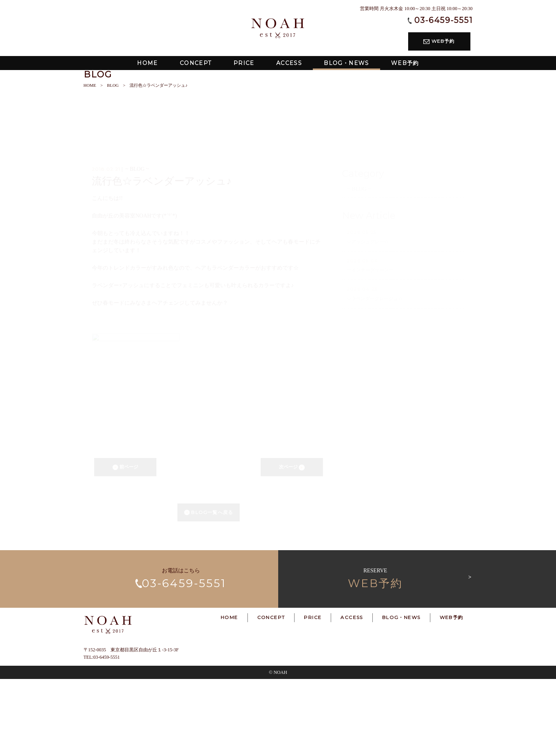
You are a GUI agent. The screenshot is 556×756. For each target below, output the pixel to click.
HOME (90, 162)
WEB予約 (439, 41)
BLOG (113, 162)
